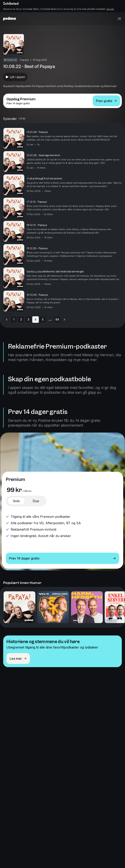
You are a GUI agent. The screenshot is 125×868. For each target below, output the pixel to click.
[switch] (16, 501)
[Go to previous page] (7, 320)
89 (57, 319)
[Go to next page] (64, 320)
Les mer (110, 9)
